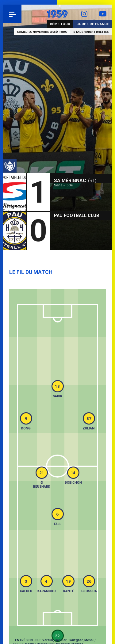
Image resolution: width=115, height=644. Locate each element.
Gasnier (61, 640)
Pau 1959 (22, 14)
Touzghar (75, 640)
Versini (48, 640)
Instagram (84, 14)
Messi (89, 640)
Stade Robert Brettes (91, 32)
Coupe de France (93, 24)
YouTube (103, 14)
